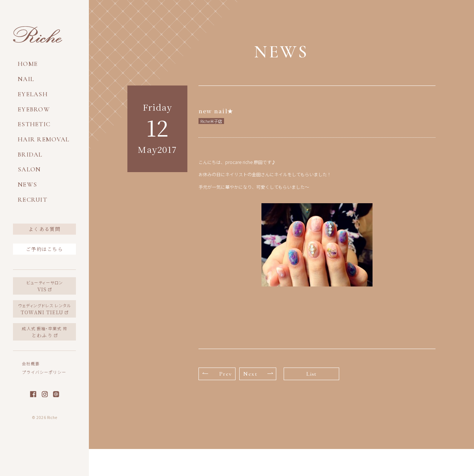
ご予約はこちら (44, 249)
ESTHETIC (34, 124)
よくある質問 (44, 229)
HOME (28, 64)
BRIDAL (30, 155)
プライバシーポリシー (44, 372)
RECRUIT (33, 200)
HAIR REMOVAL (44, 139)
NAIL (26, 79)
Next (258, 374)
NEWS (27, 185)
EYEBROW (34, 109)
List (311, 374)
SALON (29, 169)
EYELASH (33, 94)
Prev (217, 374)
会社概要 (31, 363)
